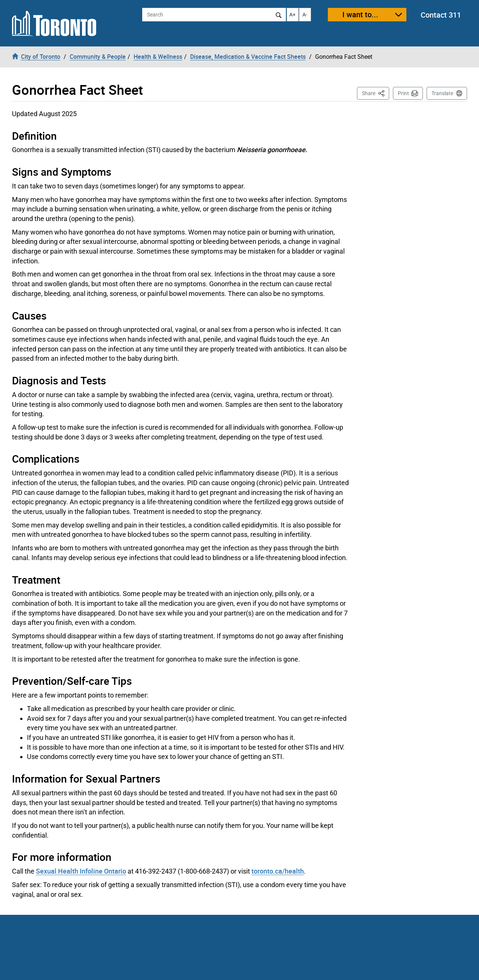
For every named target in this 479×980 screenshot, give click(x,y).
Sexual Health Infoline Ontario (81, 871)
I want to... (360, 14)
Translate (442, 93)
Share (376, 93)
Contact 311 (441, 15)
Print (403, 93)
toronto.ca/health (278, 871)
